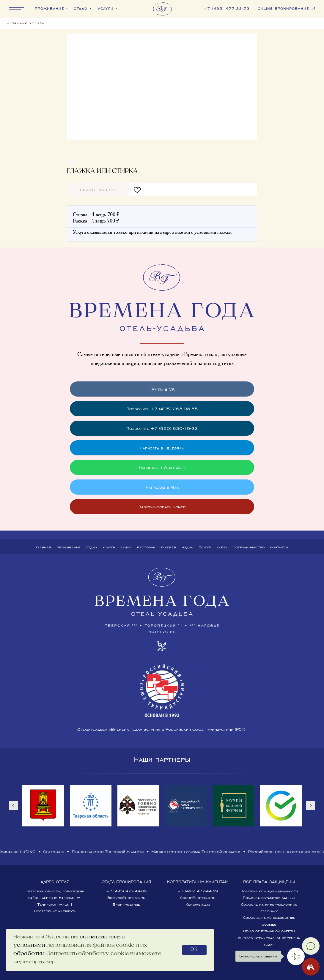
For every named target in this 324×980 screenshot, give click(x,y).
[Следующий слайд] (311, 806)
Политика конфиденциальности (269, 891)
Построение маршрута (55, 911)
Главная (44, 547)
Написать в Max (162, 487)
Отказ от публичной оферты (269, 931)
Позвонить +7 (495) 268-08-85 (162, 409)
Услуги (109, 547)
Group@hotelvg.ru (198, 898)
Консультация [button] (198, 904)
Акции (126, 547)
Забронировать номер (162, 507)
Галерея (169, 547)
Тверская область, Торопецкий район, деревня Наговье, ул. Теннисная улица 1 (55, 898)
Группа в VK (162, 389)
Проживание (69, 547)
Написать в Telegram (162, 448)
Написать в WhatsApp (162, 467)
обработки (29, 954)
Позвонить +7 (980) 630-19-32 (162, 428)
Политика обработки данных (269, 898)
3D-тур (205, 547)
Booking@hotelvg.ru (126, 898)
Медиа (187, 547)
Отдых (92, 547)
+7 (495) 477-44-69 (126, 891)
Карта (222, 547)
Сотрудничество (249, 547)
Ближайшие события (257, 956)
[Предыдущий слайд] (13, 806)
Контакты (279, 547)
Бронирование (126, 904)
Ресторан (146, 547)
